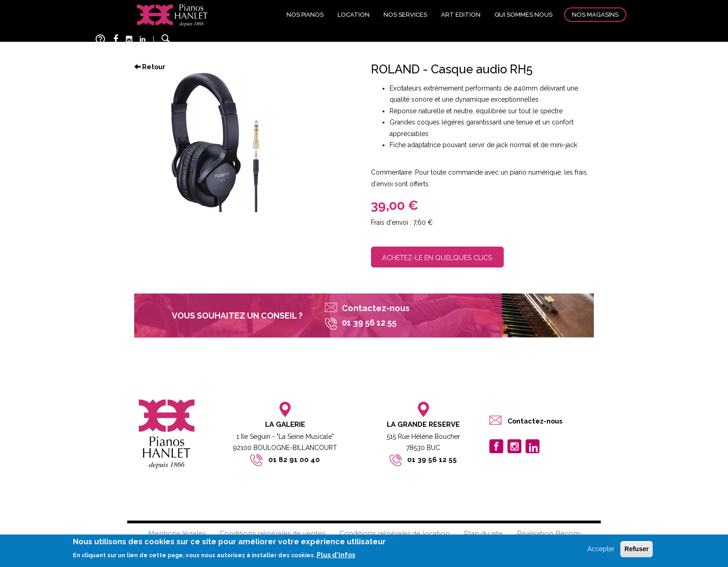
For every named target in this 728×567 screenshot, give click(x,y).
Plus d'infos (336, 556)
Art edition (461, 15)
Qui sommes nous (523, 15)
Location (354, 15)
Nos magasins (595, 15)
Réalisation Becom (549, 534)
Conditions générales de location (395, 534)
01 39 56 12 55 (432, 460)
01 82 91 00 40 (294, 460)
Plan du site (483, 534)
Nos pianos (305, 15)
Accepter (601, 549)
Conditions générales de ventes (273, 534)
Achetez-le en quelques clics (437, 257)
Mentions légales (177, 534)
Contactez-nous (376, 308)
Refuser (637, 549)
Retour (150, 67)
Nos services (405, 15)
